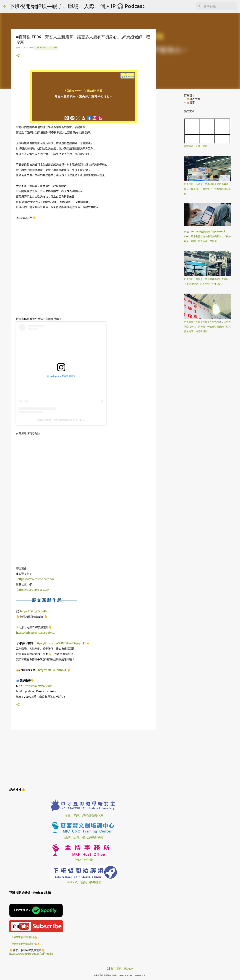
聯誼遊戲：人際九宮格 (196, 146)
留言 (191, 102)
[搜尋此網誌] (220, 6)
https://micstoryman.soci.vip (35, 633)
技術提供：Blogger (120, 969)
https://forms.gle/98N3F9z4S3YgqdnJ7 (60, 643)
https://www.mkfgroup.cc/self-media (31, 954)
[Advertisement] (83, 758)
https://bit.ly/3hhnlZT (52, 670)
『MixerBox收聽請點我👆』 (26, 944)
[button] (18, 56)
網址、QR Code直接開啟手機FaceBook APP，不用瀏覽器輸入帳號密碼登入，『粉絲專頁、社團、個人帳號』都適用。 (207, 236)
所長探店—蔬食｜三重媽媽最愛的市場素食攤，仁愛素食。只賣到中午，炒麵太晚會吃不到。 (207, 189)
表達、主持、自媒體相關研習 (83, 815)
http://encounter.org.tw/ (33, 590)
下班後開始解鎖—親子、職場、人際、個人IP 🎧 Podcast (77, 6)
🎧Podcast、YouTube (46, 47)
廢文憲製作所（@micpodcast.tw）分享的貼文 (61, 420)
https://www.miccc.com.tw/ (36, 579)
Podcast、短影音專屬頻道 (84, 882)
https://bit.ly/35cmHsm (35, 611)
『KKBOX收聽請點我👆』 (25, 937)
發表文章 (193, 99)
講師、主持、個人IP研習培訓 (83, 837)
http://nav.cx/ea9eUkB (39, 686)
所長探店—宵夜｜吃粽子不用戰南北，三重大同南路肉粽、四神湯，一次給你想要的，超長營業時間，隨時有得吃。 (207, 327)
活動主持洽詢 (83, 860)
